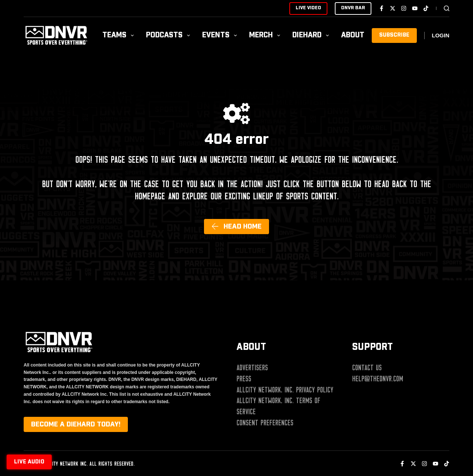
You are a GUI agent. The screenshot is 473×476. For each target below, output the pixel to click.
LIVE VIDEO (308, 8)
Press (244, 379)
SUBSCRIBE (394, 35)
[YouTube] (415, 8)
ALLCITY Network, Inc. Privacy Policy (285, 390)
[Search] (447, 8)
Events (221, 35)
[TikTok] (426, 8)
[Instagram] (404, 8)
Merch (266, 35)
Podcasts (169, 35)
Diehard (312, 35)
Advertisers (252, 368)
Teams (120, 35)
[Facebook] (382, 8)
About (358, 35)
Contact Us (367, 368)
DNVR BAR (353, 8)
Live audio (29, 462)
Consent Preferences (265, 423)
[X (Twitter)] (393, 8)
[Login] (441, 36)
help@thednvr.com (378, 379)
